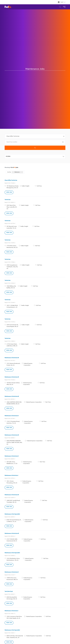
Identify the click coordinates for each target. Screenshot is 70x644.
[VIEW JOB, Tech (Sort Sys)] (9, 603)
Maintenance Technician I (11, 475)
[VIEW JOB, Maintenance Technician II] (9, 428)
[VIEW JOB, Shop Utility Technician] (9, 192)
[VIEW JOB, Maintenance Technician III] (9, 370)
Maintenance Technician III (12, 358)
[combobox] (35, 136)
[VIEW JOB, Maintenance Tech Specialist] (9, 526)
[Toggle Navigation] (64, 7)
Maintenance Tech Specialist (12, 514)
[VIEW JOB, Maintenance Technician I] (9, 487)
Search (35, 148)
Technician (8, 200)
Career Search (60, 7)
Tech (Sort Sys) (9, 591)
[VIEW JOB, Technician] (9, 213)
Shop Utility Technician (11, 180)
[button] (64, 136)
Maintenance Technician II (12, 416)
